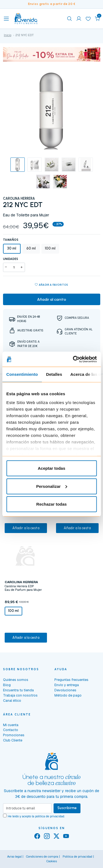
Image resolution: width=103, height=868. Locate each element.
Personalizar (52, 486)
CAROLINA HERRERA (19, 198)
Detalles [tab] (54, 374)
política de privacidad (50, 816)
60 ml (31, 248)
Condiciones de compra (42, 856)
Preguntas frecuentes (71, 680)
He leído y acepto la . (36, 816)
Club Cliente (13, 740)
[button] (98, 19)
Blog (7, 685)
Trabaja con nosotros (20, 695)
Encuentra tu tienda (18, 690)
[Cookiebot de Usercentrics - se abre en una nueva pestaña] (73, 359)
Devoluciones (65, 690)
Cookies (52, 861)
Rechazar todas (51, 504)
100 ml (50, 248)
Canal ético (12, 701)
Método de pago (68, 695)
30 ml (12, 248)
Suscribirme (67, 808)
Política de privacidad (77, 856)
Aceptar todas (51, 468)
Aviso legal (14, 856)
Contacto (11, 730)
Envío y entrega (67, 685)
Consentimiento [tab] (22, 374)
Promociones (14, 735)
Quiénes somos (16, 680)
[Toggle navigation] (6, 19)
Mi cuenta (11, 725)
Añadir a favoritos (51, 285)
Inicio (8, 35)
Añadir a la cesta (26, 528)
